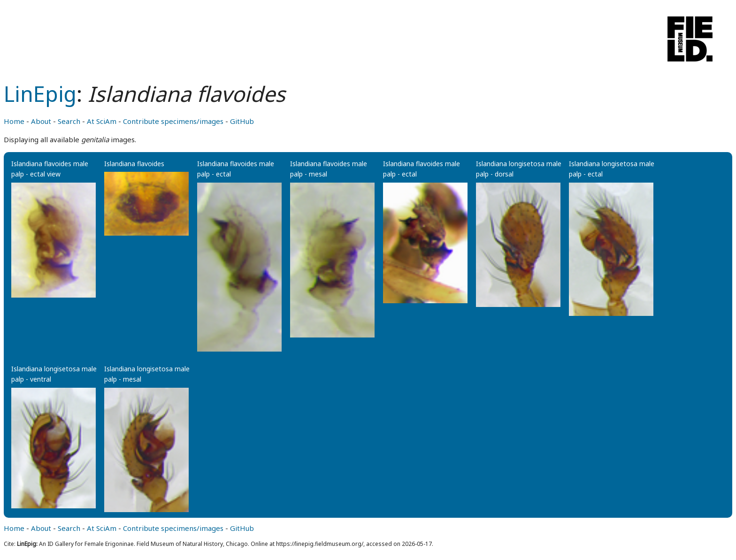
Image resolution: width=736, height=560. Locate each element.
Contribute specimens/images (173, 121)
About (41, 121)
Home (14, 121)
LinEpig (40, 94)
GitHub (242, 121)
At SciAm (102, 121)
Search (69, 121)
